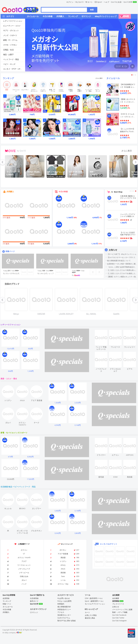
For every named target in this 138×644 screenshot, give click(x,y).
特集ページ (10, 251)
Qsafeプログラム (64, 618)
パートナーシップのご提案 (122, 610)
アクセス (61, 612)
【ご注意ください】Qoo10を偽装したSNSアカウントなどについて (122, 273)
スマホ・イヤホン (10, 45)
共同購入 (10, 192)
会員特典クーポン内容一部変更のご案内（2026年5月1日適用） (122, 264)
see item (104, 332)
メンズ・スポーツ (10, 35)
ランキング (8, 78)
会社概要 (116, 598)
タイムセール (113, 78)
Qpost (100, 2)
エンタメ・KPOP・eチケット (14, 69)
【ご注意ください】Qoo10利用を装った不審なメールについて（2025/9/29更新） (122, 270)
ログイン (70, 2)
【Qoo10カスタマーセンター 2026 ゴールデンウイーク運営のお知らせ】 (122, 257)
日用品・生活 (8, 50)
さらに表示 (99, 78)
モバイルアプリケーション (95, 604)
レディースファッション (13, 21)
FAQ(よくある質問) (65, 601)
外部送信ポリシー (64, 610)
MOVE (10, 151)
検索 (92, 10)
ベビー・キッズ (9, 64)
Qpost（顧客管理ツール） (95, 601)
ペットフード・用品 (11, 59)
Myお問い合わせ (64, 598)
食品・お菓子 (8, 55)
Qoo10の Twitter (118, 618)
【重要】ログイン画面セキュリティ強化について (122, 277)
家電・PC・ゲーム (10, 40)
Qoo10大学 (128, 2)
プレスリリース (118, 604)
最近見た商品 (90, 618)
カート (90, 2)
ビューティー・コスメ (12, 26)
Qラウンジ (34, 612)
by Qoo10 (21, 151)
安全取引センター (64, 615)
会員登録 (6, 598)
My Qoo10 (79, 2)
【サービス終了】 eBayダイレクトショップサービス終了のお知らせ (122, 254)
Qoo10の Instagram (120, 621)
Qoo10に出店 (116, 2)
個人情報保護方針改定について (119, 261)
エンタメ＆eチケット (108, 544)
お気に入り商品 (91, 615)
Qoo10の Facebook (119, 615)
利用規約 (61, 604)
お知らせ (113, 250)
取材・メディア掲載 (120, 612)
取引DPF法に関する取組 (67, 621)
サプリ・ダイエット (11, 31)
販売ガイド (34, 601)
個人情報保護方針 (64, 607)
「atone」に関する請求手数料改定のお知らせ (122, 267)
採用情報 (116, 601)
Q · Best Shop (117, 192)
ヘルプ (107, 2)
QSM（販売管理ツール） (94, 598)
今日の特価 (63, 192)
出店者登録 (34, 598)
